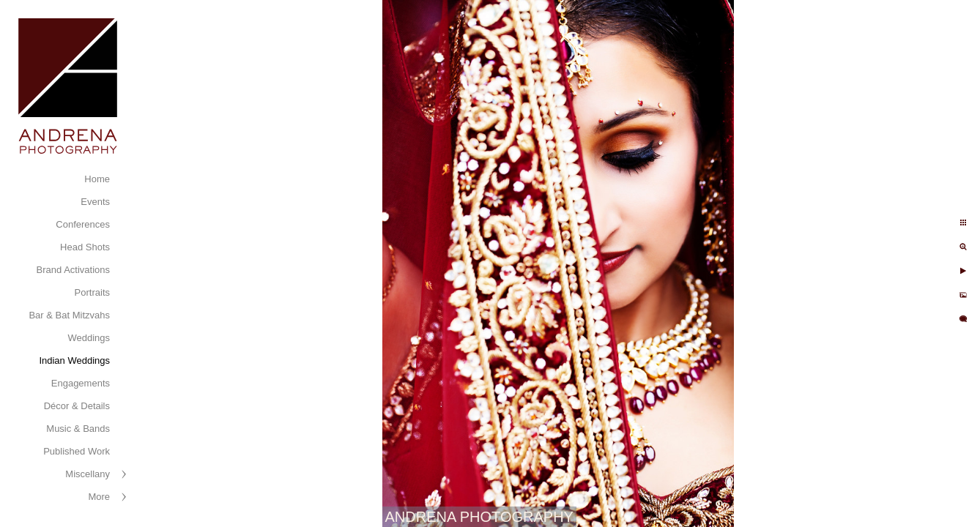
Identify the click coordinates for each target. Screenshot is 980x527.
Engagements (81, 383)
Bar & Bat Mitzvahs (69, 315)
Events (95, 202)
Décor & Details (77, 406)
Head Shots (85, 247)
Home (97, 179)
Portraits (92, 292)
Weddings (89, 338)
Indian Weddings (74, 360)
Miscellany (88, 474)
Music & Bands (78, 429)
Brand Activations (73, 270)
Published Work (77, 451)
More (99, 497)
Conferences (83, 224)
